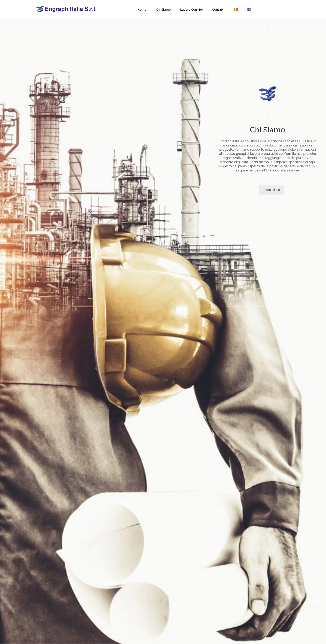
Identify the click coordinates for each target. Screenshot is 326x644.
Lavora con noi (191, 9)
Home (142, 9)
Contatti (218, 9)
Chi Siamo (163, 9)
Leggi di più (272, 190)
